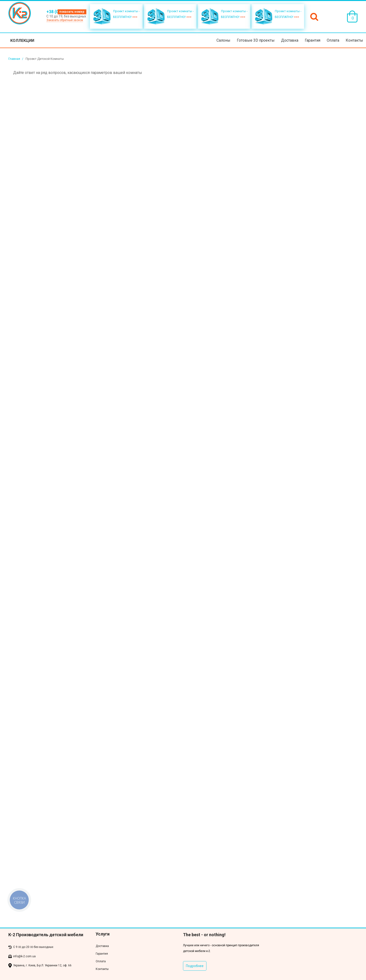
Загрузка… (90, 496)
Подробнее (195, 966)
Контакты (354, 40)
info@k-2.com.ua (24, 956)
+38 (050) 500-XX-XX (66, 12)
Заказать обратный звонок (65, 20)
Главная (14, 59)
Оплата (333, 40)
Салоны (223, 40)
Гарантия (313, 40)
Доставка (290, 40)
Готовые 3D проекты (256, 40)
